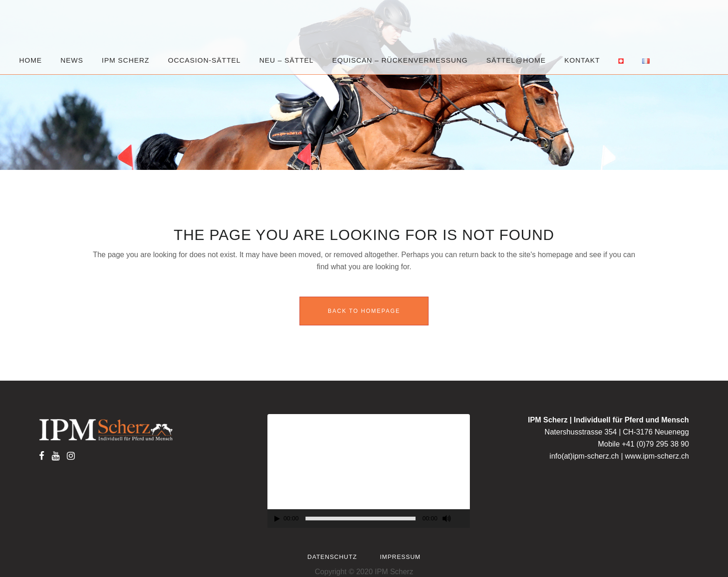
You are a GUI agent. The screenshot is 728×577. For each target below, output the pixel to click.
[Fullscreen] (463, 519)
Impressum (400, 557)
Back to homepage (364, 311)
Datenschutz (332, 557)
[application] (369, 471)
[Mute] (447, 519)
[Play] (277, 519)
